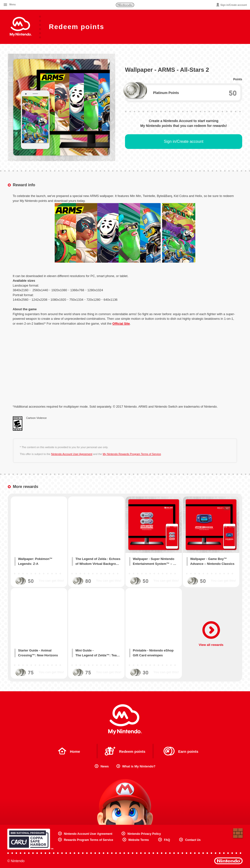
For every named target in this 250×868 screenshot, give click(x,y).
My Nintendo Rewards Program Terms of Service (132, 454)
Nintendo (125, 5)
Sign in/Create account (184, 141)
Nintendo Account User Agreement (72, 454)
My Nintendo (125, 719)
